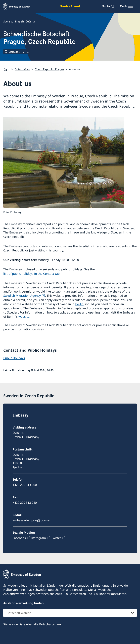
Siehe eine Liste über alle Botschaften (30, 624)
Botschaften (22, 69)
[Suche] (111, 6)
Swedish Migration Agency (22, 296)
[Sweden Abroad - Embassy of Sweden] (20, 6)
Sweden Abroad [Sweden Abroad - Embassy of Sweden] (70, 6)
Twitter (56, 538)
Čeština (30, 21)
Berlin (79, 304)
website (24, 317)
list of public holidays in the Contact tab (31, 274)
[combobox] (70, 613)
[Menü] (130, 6)
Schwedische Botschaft (39, 38)
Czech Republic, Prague (50, 69)
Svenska (8, 21)
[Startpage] (7, 69)
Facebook (19, 538)
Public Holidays (14, 358)
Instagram (39, 538)
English (20, 21)
